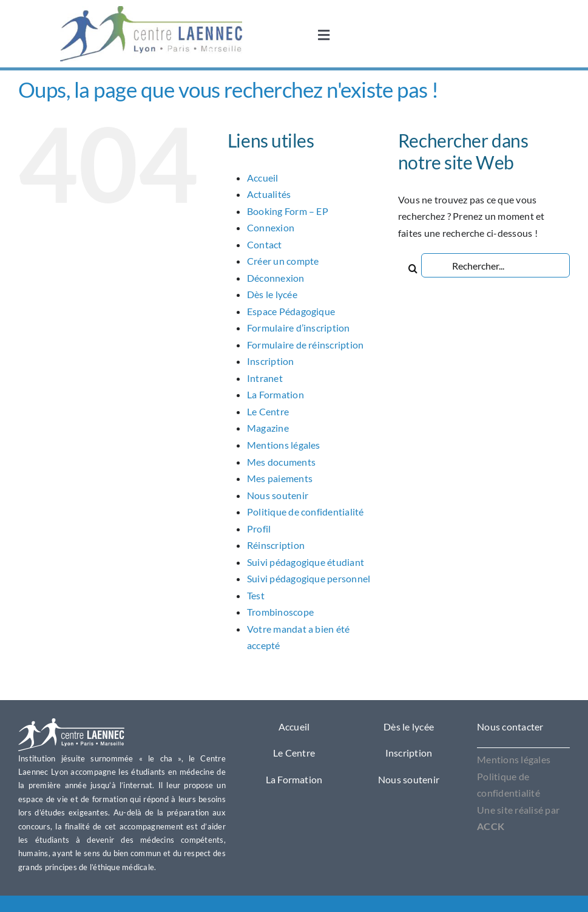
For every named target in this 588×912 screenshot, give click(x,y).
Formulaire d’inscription (299, 328)
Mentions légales (284, 445)
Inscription (271, 361)
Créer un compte (283, 261)
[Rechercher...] (495, 265)
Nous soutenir (278, 495)
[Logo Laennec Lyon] (71, 723)
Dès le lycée (272, 294)
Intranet (265, 378)
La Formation (275, 394)
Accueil (263, 178)
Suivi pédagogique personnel (309, 578)
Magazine (268, 428)
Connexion (271, 227)
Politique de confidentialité (306, 512)
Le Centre (268, 411)
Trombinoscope (280, 612)
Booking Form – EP (288, 211)
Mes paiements (280, 478)
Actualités (269, 194)
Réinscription (276, 545)
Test (256, 595)
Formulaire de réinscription (305, 345)
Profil (259, 529)
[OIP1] (151, 11)
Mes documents (281, 462)
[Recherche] (413, 265)
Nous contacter (510, 727)
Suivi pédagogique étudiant (306, 562)
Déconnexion (276, 278)
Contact (265, 244)
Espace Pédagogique (291, 311)
